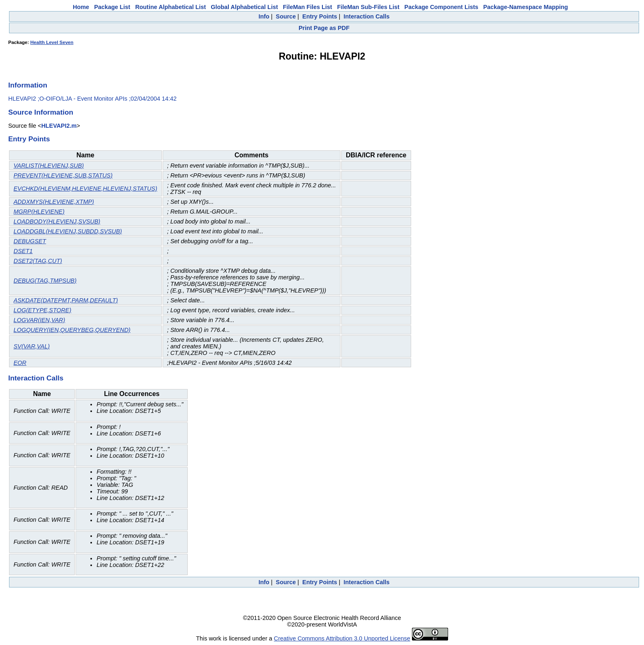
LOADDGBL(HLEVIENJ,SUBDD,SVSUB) (68, 231)
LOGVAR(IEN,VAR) (39, 320)
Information (28, 85)
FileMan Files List (308, 7)
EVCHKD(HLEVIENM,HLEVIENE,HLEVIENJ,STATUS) (85, 189)
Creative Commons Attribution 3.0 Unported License (342, 638)
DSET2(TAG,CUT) (38, 261)
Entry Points (320, 16)
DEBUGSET (30, 241)
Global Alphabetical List (244, 7)
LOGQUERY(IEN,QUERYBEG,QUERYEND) (72, 330)
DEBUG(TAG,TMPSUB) (45, 281)
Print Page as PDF (324, 28)
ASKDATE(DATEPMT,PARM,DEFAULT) (66, 300)
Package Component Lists (442, 7)
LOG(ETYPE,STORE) (42, 310)
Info (264, 16)
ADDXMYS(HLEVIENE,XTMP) (54, 202)
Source (286, 16)
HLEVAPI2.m (59, 126)
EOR (20, 363)
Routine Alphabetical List (170, 7)
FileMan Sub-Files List (368, 7)
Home (81, 7)
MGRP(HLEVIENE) (39, 212)
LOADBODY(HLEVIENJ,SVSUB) (57, 221)
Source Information (41, 112)
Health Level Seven (52, 42)
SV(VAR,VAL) (32, 346)
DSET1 (23, 251)
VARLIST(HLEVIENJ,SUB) (49, 166)
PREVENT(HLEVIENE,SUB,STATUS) (63, 175)
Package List (112, 7)
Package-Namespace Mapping (526, 7)
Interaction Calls (367, 16)
